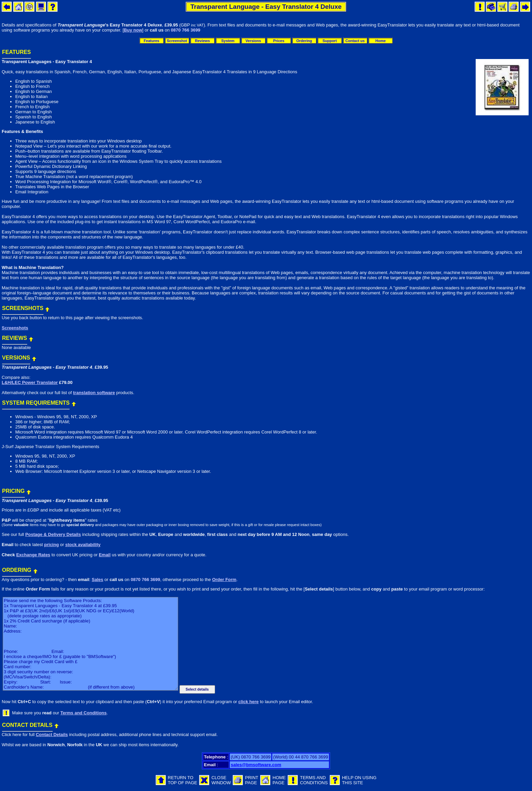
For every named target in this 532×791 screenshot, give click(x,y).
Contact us (355, 41)
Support (329, 41)
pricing (51, 545)
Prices (279, 41)
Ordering (304, 41)
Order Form (224, 580)
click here (248, 702)
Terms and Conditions (83, 713)
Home (381, 41)
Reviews (202, 41)
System (228, 41)
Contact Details (52, 735)
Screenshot (177, 41)
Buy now (133, 30)
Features (152, 41)
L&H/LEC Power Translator (30, 382)
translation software (94, 393)
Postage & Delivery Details (53, 534)
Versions (253, 41)
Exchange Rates (33, 555)
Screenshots (15, 328)
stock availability (83, 545)
